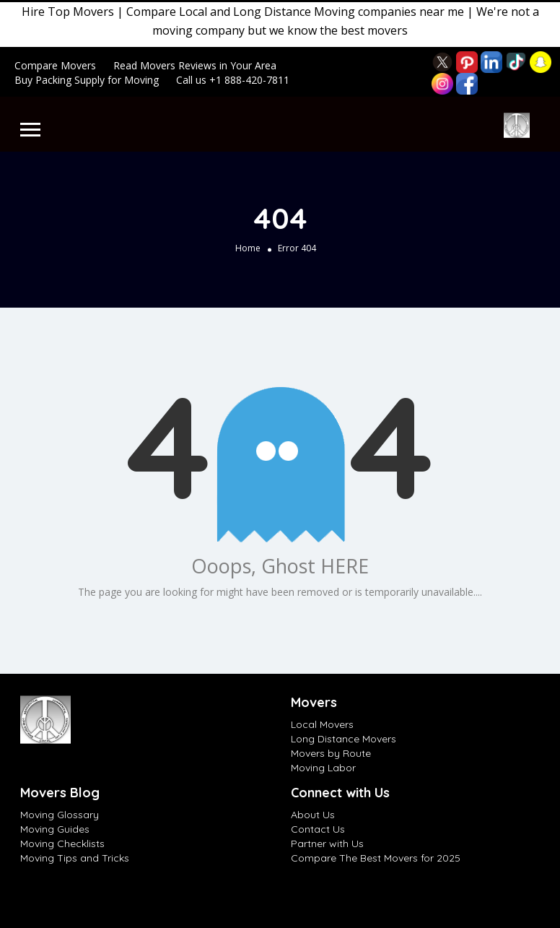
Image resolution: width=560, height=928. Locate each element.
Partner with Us (327, 844)
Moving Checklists (62, 844)
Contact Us (318, 829)
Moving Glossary (60, 815)
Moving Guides (55, 829)
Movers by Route (331, 753)
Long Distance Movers (344, 739)
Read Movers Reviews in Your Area (195, 65)
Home (248, 248)
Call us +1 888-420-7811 (233, 80)
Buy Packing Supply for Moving (87, 80)
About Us (313, 815)
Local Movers (322, 724)
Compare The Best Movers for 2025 (376, 858)
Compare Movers (55, 65)
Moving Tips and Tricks (75, 858)
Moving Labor (323, 768)
